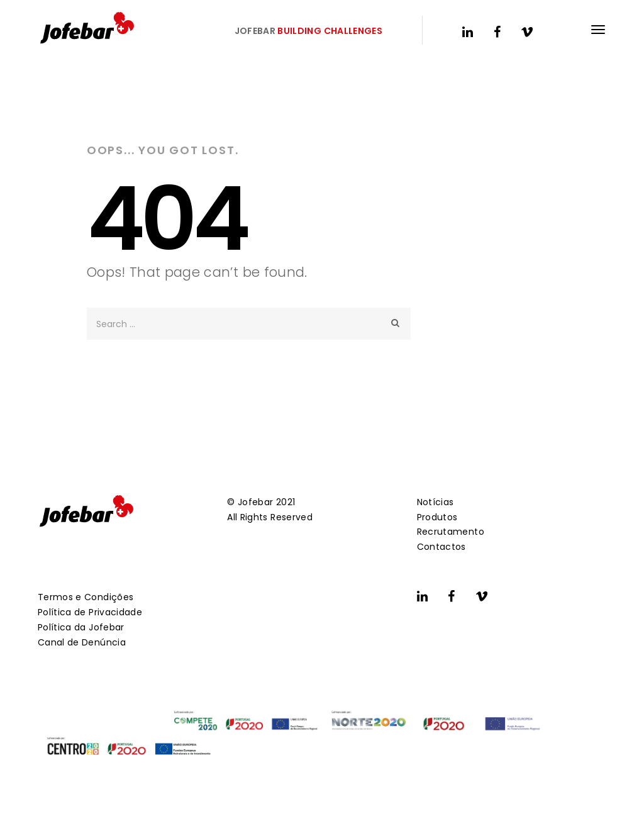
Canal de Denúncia (82, 642)
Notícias (436, 502)
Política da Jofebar (81, 627)
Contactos (441, 547)
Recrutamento (451, 532)
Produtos (437, 517)
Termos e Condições (86, 597)
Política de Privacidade (90, 612)
